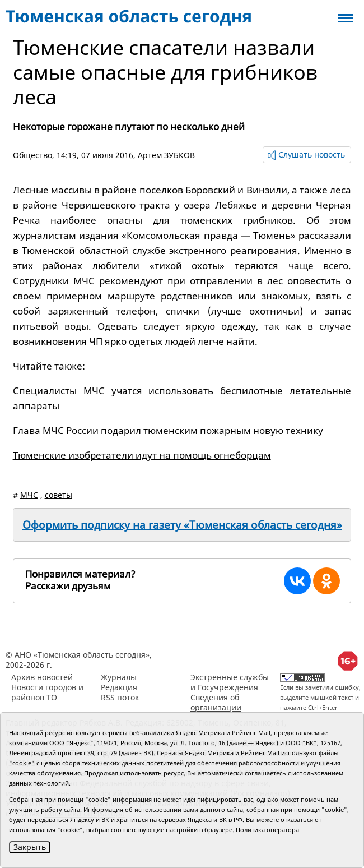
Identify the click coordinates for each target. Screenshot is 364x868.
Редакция (119, 687)
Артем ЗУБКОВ (166, 155)
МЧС (29, 495)
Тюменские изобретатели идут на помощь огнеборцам (142, 455)
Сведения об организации (216, 702)
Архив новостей (42, 677)
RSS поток (120, 697)
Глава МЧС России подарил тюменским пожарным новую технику (168, 430)
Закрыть (30, 847)
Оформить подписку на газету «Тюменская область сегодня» (182, 525)
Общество (32, 155)
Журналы (119, 677)
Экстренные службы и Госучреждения (230, 682)
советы (59, 495)
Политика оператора (267, 830)
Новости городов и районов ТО (47, 692)
